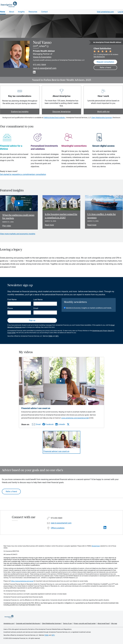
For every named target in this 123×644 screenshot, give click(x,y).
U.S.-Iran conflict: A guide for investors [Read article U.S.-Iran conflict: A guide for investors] (102, 216)
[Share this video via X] (68, 424)
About (12, 12)
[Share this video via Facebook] (48, 424)
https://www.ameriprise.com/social (22, 581)
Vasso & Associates (42, 57)
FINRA (50, 336)
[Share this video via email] (36, 425)
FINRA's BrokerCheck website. (54, 118)
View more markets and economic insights (18, 234)
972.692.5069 (39, 65)
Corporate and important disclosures (28, 623)
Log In (120, 12)
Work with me (103, 112)
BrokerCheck (96, 546)
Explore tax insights (20, 112)
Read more (49, 225)
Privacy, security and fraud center (85, 623)
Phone (10, 308)
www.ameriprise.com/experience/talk (75, 418)
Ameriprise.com (9, 623)
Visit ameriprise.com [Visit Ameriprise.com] (105, 12)
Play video (7, 226)
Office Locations (58, 528)
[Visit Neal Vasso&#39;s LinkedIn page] (105, 528)
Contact (44, 12)
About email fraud (103, 623)
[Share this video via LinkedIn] (60, 424)
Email (36, 308)
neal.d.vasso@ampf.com (45, 68)
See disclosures (99, 57)
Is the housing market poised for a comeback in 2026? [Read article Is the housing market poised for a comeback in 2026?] (61, 216)
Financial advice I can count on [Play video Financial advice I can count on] (56, 451)
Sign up (32, 320)
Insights (21, 12)
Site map (114, 623)
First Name (12, 300)
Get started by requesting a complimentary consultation (23, 174)
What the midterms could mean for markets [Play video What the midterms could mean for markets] (18, 217)
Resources (33, 12)
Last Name (38, 300)
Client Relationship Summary (102, 118)
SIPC (57, 336)
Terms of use (67, 623)
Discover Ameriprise (61, 112)
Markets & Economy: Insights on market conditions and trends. (89, 308)
